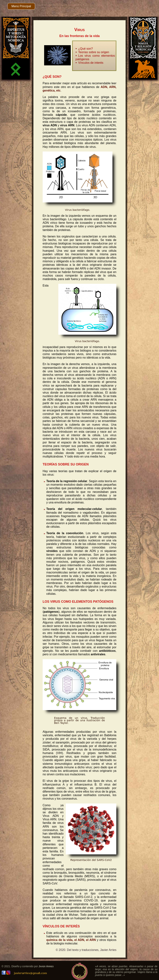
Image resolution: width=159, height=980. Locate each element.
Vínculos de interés (91, 63)
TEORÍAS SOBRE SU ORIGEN (66, 464)
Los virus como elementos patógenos (95, 57)
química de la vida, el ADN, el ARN (71, 940)
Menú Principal (21, 6)
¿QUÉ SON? (52, 77)
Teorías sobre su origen (94, 52)
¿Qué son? (86, 49)
